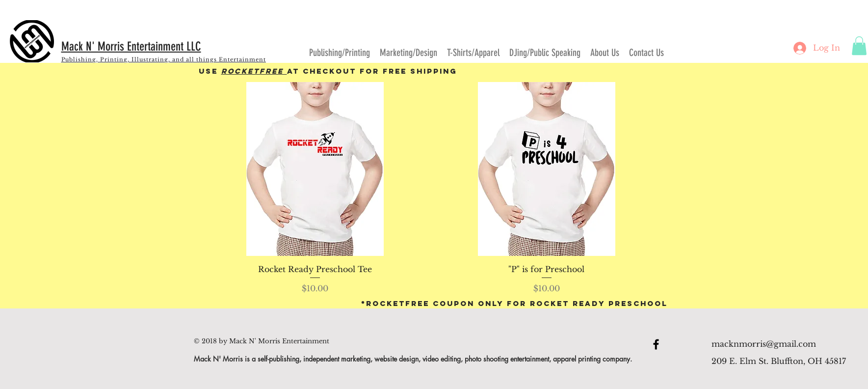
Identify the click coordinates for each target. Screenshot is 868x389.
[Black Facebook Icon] (656, 344)
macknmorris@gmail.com (764, 344)
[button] (859, 46)
